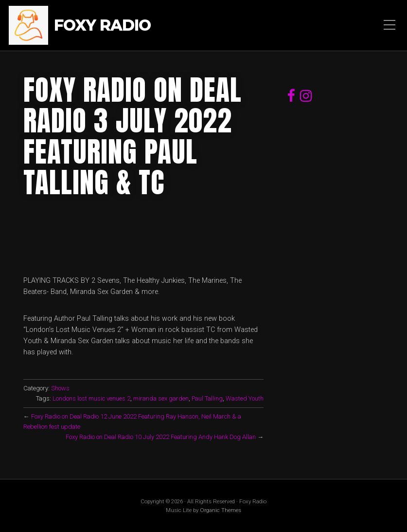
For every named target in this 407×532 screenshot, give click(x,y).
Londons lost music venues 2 (91, 398)
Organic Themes (221, 510)
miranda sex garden (161, 398)
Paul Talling (207, 398)
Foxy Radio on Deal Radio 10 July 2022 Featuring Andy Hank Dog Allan (161, 437)
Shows (60, 388)
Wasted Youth (245, 398)
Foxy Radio (102, 26)
